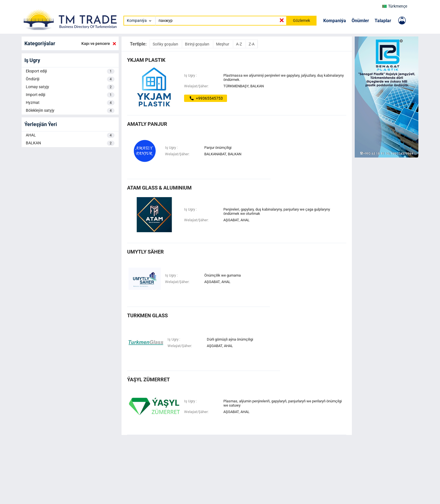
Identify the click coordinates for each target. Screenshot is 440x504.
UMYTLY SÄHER (145, 252)
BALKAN (70, 143)
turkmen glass (147, 315)
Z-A (252, 44)
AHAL (70, 135)
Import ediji (70, 95)
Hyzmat (70, 103)
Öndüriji (70, 79)
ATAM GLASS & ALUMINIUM (159, 188)
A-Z (239, 44)
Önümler (360, 21)
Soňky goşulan (166, 44)
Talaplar (383, 21)
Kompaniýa (335, 21)
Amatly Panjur (147, 124)
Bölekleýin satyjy (70, 111)
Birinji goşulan (198, 44)
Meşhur (223, 44)
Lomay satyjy (70, 87)
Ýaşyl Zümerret (148, 379)
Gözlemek (302, 20)
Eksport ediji (70, 71)
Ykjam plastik (146, 60)
